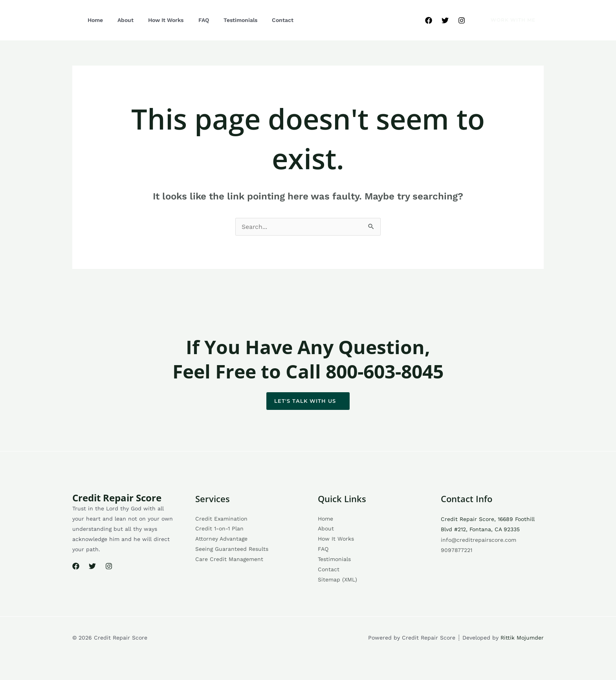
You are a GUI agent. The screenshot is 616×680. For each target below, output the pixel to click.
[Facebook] (429, 20)
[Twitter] (445, 20)
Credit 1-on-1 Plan (219, 529)
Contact (254, 20)
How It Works (153, 20)
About (118, 20)
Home (93, 20)
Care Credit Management (229, 560)
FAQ (185, 20)
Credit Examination (221, 519)
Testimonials (217, 20)
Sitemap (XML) (337, 580)
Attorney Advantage (221, 539)
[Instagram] (462, 20)
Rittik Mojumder (522, 638)
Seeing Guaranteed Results (232, 550)
